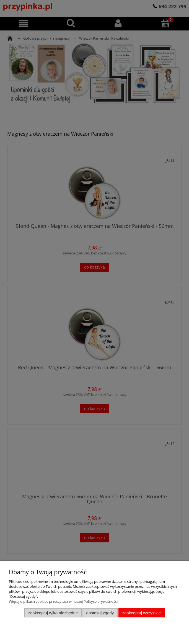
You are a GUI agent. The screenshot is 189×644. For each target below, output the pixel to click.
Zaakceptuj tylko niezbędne (53, 613)
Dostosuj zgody (100, 613)
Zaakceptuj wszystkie (142, 613)
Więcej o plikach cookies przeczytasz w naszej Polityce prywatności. (64, 601)
